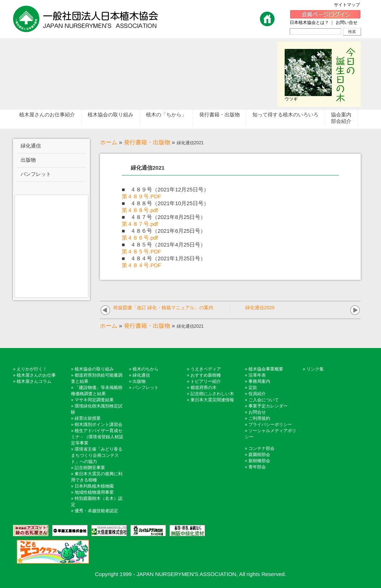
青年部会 (257, 467)
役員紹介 (257, 394)
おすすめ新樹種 (206, 375)
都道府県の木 (204, 388)
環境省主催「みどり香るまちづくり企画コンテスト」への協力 (97, 455)
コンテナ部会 (261, 448)
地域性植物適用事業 (94, 492)
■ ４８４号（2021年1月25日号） (164, 258)
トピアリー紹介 (206, 381)
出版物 (139, 381)
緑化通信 (141, 375)
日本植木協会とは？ (309, 22)
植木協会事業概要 (266, 369)
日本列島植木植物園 (94, 486)
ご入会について (264, 400)
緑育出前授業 (88, 418)
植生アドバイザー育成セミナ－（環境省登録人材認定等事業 (97, 437)
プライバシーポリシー (270, 425)
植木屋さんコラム (34, 381)
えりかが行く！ (32, 369)
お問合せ (257, 412)
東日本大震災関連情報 (212, 400)
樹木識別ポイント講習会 (99, 425)
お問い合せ (347, 22)
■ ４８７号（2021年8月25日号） (164, 217)
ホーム (109, 142)
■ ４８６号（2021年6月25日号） (164, 231)
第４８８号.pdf (140, 210)
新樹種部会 (259, 461)
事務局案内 (259, 381)
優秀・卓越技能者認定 (96, 511)
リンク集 (315, 369)
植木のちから (146, 369)
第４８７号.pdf (140, 224)
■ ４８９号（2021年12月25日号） (165, 189)
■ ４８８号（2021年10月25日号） (165, 203)
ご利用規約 (259, 418)
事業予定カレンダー (268, 406)
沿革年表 (257, 375)
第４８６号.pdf (140, 238)
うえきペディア (206, 369)
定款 (253, 388)
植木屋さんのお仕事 (36, 375)
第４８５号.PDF (141, 251)
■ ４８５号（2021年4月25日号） (164, 245)
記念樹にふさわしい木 (212, 394)
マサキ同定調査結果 (94, 400)
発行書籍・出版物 (147, 142)
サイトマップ (349, 5)
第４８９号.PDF (141, 196)
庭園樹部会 (259, 455)
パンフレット (146, 388)
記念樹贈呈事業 (90, 468)
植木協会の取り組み (94, 369)
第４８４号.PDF (141, 265)
